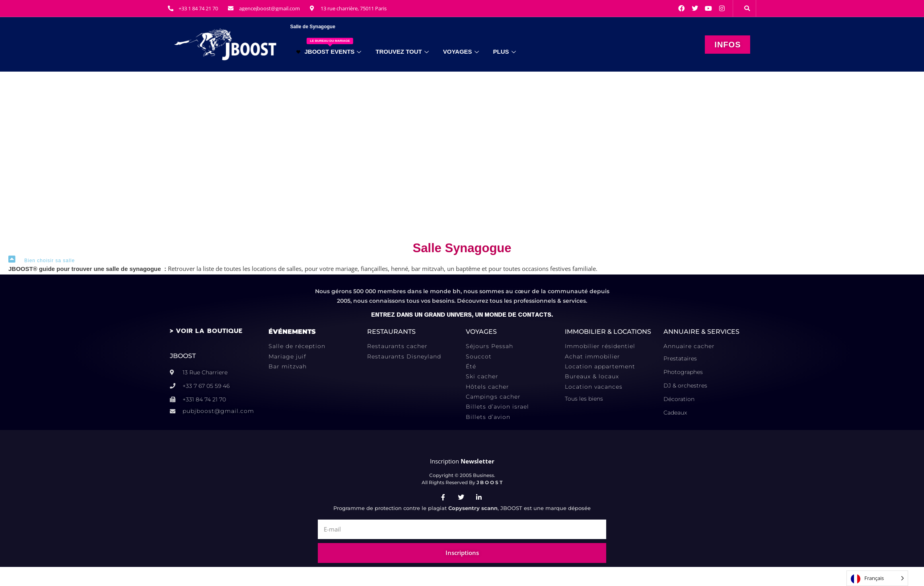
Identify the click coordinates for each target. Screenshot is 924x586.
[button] (747, 8)
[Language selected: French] (877, 578)
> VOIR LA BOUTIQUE (206, 331)
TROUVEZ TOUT (402, 52)
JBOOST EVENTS (329, 46)
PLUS (505, 52)
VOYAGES (461, 52)
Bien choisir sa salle (50, 261)
